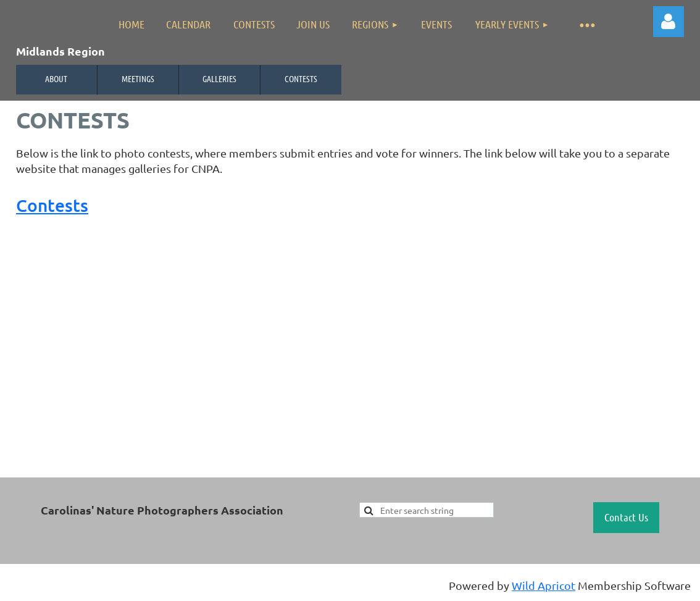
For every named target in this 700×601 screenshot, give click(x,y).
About (56, 78)
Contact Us (626, 517)
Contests (301, 78)
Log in (669, 22)
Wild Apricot (544, 585)
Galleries (219, 78)
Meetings (138, 78)
